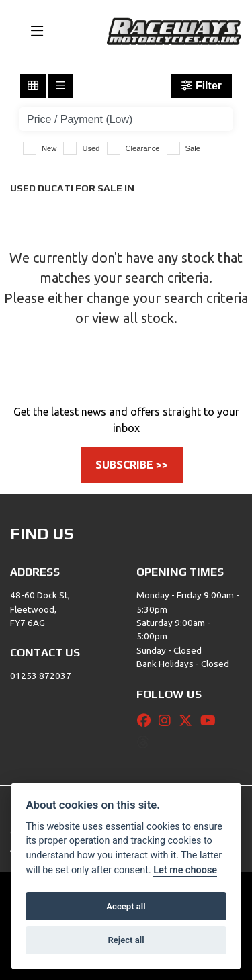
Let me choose (185, 870)
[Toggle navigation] (31, 32)
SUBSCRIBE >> (132, 465)
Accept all (126, 906)
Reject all (126, 940)
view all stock (133, 318)
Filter (202, 86)
